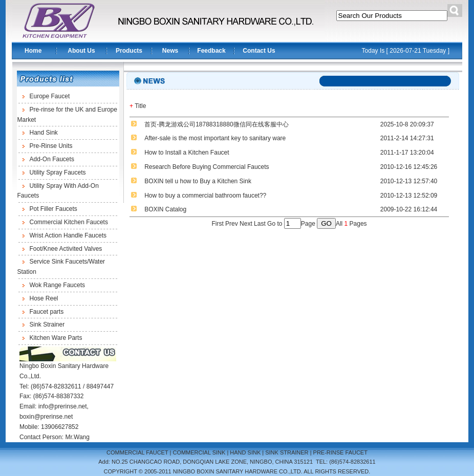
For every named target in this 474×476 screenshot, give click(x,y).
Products (129, 51)
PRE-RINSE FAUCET (340, 452)
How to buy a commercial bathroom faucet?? (205, 196)
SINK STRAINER (287, 452)
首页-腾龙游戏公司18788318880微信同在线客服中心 (216, 124)
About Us (81, 51)
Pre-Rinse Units (51, 146)
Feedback (211, 51)
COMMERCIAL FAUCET (137, 452)
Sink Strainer (47, 324)
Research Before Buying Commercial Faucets (207, 167)
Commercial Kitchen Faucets (69, 222)
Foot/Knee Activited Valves (66, 249)
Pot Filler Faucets (53, 209)
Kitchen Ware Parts (56, 338)
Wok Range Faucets (58, 285)
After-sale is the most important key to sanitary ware (215, 138)
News (170, 51)
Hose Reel (44, 298)
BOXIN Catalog (165, 209)
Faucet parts (47, 312)
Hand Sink (44, 133)
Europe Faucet (50, 96)
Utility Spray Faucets (58, 172)
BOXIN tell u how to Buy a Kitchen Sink (198, 181)
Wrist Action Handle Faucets (68, 235)
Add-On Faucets (52, 159)
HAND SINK (245, 452)
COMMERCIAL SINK (199, 452)
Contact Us (259, 51)
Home (33, 51)
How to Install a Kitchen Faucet (187, 153)
